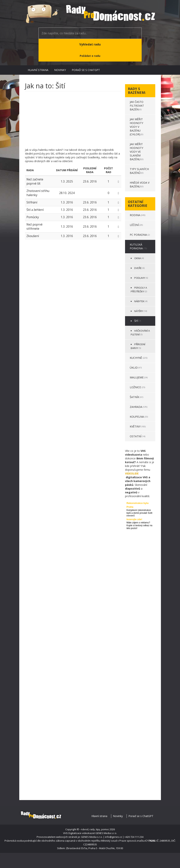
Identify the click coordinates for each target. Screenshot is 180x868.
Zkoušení (33, 236)
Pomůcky (33, 217)
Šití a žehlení (35, 210)
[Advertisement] (73, 122)
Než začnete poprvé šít (35, 181)
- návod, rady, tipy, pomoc (94, 829)
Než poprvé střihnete (34, 227)
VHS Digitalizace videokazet (79, 833)
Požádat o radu (90, 56)
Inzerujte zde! (134, 519)
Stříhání (32, 202)
